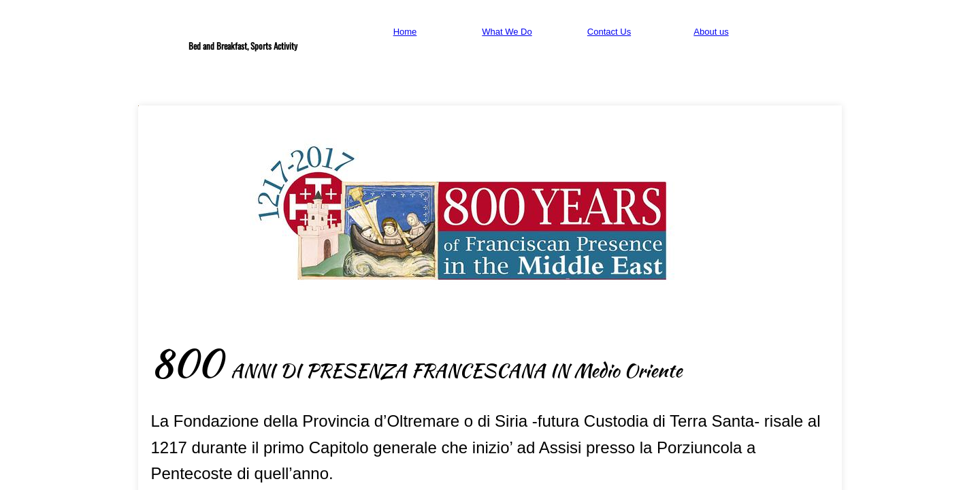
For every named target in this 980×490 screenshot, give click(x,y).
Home (405, 32)
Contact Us (609, 32)
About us (711, 32)
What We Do (507, 32)
